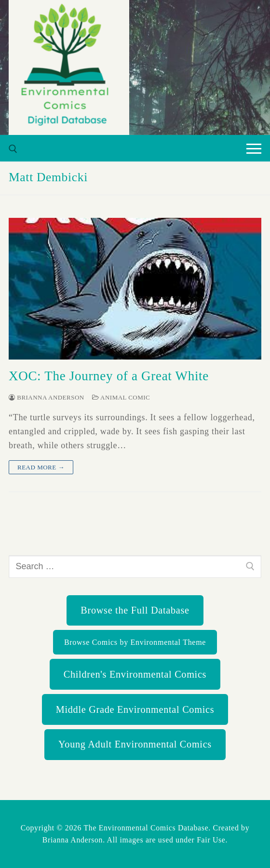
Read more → (41, 467)
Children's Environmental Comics (135, 674)
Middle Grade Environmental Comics (135, 709)
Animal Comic (121, 397)
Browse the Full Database (135, 610)
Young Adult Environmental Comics (135, 744)
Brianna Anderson (47, 397)
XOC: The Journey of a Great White (109, 376)
